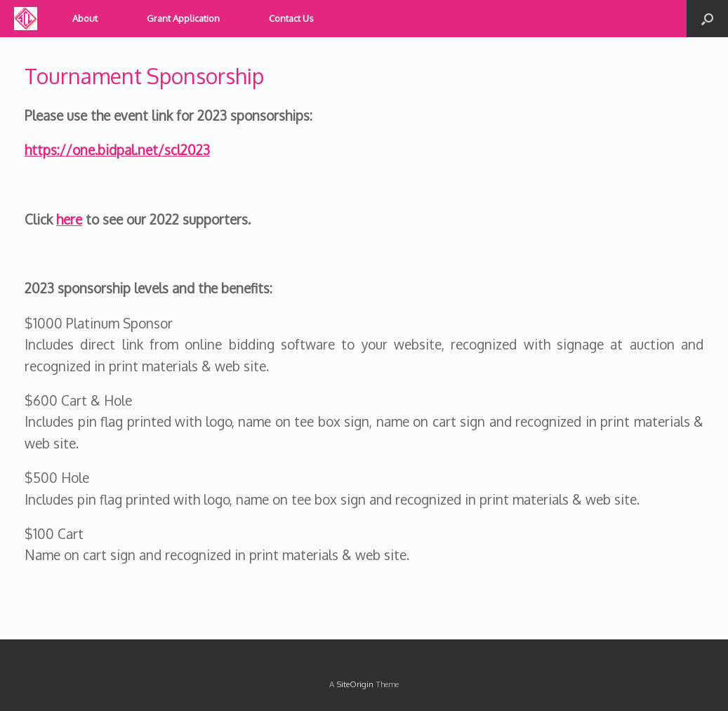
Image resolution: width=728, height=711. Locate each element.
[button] (707, 19)
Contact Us (291, 18)
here (69, 219)
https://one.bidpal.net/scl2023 (117, 149)
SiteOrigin (355, 684)
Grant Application (183, 18)
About (85, 18)
